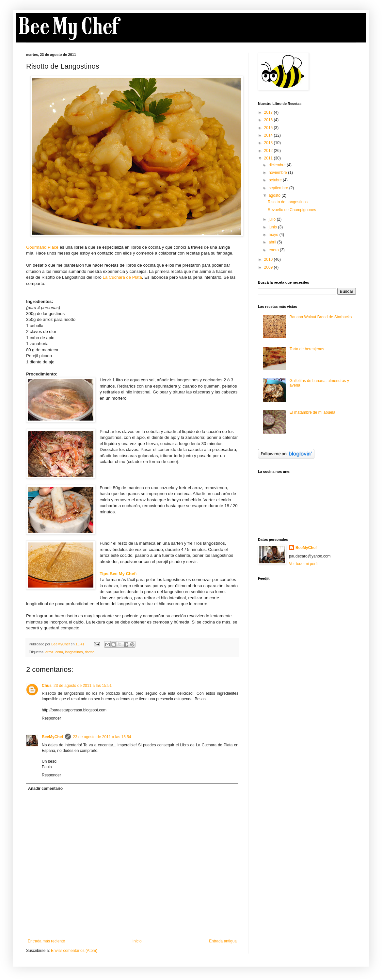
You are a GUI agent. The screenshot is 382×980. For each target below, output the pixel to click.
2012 (269, 151)
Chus (47, 686)
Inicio (137, 941)
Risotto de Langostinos (288, 202)
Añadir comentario (45, 789)
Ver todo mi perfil (304, 564)
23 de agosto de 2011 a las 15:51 (83, 686)
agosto (275, 195)
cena (59, 652)
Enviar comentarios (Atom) (74, 951)
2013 (269, 143)
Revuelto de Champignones (292, 210)
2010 (269, 259)
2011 (269, 158)
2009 (269, 267)
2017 (269, 112)
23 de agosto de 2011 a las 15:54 (102, 737)
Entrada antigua (223, 941)
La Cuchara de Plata (122, 277)
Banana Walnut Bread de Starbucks (321, 317)
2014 (269, 135)
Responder (51, 718)
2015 (269, 128)
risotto (90, 652)
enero (274, 250)
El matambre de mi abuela (312, 412)
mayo (274, 235)
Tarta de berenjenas (307, 349)
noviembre (278, 173)
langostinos (74, 652)
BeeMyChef (52, 737)
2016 (269, 120)
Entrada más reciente (46, 941)
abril (273, 242)
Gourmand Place (42, 247)
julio (273, 219)
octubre (276, 180)
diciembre (278, 165)
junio (273, 227)
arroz (49, 652)
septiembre (279, 188)
